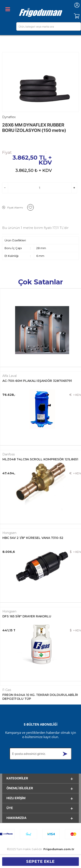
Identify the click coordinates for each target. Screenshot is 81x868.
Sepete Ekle (40, 862)
